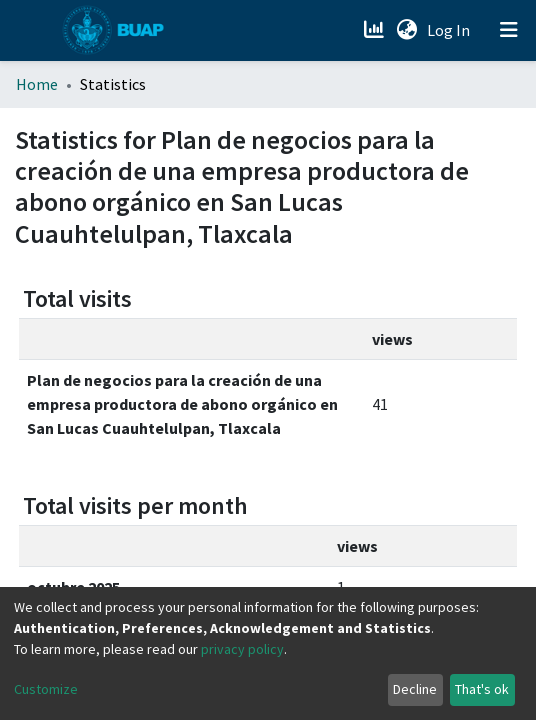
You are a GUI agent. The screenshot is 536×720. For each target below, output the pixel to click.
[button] (406, 30)
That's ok (482, 689)
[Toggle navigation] (509, 30)
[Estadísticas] (375, 30)
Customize (46, 689)
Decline (415, 689)
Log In (450, 30)
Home (37, 84)
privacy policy (242, 649)
